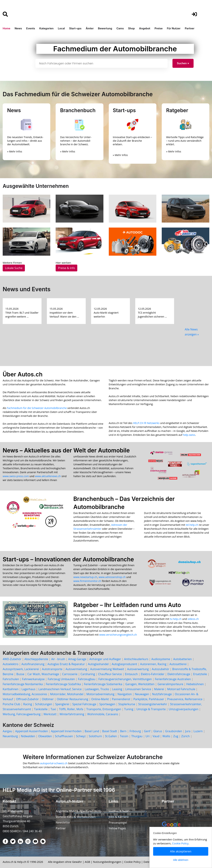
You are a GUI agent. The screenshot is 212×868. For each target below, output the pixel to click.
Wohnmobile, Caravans (103, 714)
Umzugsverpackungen (183, 709)
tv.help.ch (176, 619)
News (18, 28)
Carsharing (88, 674)
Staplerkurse (127, 704)
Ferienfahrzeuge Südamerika (103, 684)
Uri (148, 736)
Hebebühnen (195, 684)
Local (61, 28)
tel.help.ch (192, 525)
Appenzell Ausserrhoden (31, 731)
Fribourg (135, 731)
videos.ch (193, 619)
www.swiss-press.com (16, 476)
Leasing (117, 689)
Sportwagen (107, 704)
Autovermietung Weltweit (107, 669)
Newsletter (63, 823)
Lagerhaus (28, 689)
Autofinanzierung (33, 664)
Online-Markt (100, 699)
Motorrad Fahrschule (181, 689)
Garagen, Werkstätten (140, 684)
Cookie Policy (132, 862)
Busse (20, 674)
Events (31, 28)
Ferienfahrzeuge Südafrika (63, 684)
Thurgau (137, 736)
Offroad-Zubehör (27, 699)
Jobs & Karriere (119, 817)
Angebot (145, 28)
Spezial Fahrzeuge (84, 704)
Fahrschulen (11, 679)
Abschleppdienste (36, 659)
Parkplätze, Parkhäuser (149, 699)
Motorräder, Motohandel (67, 694)
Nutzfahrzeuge (162, 694)
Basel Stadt (110, 731)
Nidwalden (28, 736)
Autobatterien (182, 659)
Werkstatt (50, 714)
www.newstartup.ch (85, 577)
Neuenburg (10, 736)
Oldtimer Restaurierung (72, 699)
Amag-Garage (77, 659)
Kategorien (47, 28)
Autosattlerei (178, 664)
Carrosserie (70, 674)
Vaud (156, 736)
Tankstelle (41, 709)
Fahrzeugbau (87, 679)
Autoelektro (11, 664)
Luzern (198, 731)
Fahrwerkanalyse (33, 679)
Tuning (129, 709)
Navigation (125, 694)
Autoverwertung (138, 669)
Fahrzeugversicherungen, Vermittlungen (125, 679)
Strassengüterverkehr (153, 704)
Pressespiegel (118, 823)
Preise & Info (66, 268)
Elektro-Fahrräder (153, 674)
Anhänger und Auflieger (105, 659)
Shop (131, 28)
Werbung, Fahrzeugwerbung (22, 714)
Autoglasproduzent (124, 664)
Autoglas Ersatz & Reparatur (66, 664)
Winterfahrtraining (72, 714)
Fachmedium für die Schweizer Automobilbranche (37, 408)
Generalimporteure (170, 684)
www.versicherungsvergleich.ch (118, 635)
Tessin (124, 736)
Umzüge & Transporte (151, 709)
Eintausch (131, 674)
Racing (28, 704)
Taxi (53, 709)
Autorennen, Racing (153, 664)
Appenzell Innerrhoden (66, 731)
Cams (120, 28)
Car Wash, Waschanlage (43, 674)
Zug (176, 736)
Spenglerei (62, 704)
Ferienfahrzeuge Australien (173, 679)
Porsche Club (11, 704)
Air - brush (58, 659)
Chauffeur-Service (110, 674)
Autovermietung (76, 669)
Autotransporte (52, 669)
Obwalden (45, 736)
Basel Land (92, 731)
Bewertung (105, 28)
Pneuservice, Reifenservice (185, 699)
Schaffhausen (64, 736)
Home (7, 28)
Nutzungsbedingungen (107, 862)
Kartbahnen (11, 689)
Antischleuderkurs (136, 659)
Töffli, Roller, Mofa (71, 709)
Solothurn (95, 736)
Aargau (7, 731)
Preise (159, 28)
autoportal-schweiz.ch (54, 763)
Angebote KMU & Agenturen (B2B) (78, 811)
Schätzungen (44, 704)
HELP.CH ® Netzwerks (146, 423)
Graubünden (174, 731)
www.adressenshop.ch (112, 577)
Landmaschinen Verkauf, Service (60, 689)
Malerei (159, 689)
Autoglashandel (98, 664)
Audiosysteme (161, 659)
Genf (147, 731)
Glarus (158, 731)
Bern (123, 731)
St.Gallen (111, 736)
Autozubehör (160, 669)
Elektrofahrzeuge (179, 674)
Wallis (166, 736)
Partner (190, 28)
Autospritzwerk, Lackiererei (21, 669)
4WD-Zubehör (12, 659)
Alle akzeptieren (181, 851)
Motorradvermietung (100, 694)
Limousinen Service (138, 689)
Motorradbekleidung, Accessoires (25, 694)
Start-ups (75, 28)
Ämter (90, 28)
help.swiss (189, 435)
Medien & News (119, 811)
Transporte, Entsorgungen (104, 709)
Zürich (185, 736)
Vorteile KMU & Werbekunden (76, 817)
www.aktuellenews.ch (48, 476)
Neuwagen (142, 694)
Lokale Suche (14, 268)
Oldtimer (48, 699)
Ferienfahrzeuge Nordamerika (23, 684)
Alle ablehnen (181, 860)
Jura (188, 731)
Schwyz (81, 736)
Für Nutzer (174, 28)
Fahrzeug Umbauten (61, 679)
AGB (87, 862)
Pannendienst (121, 699)
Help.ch (22, 862)
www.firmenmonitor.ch (87, 581)
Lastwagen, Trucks (97, 689)
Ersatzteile (200, 674)
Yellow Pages (117, 828)
